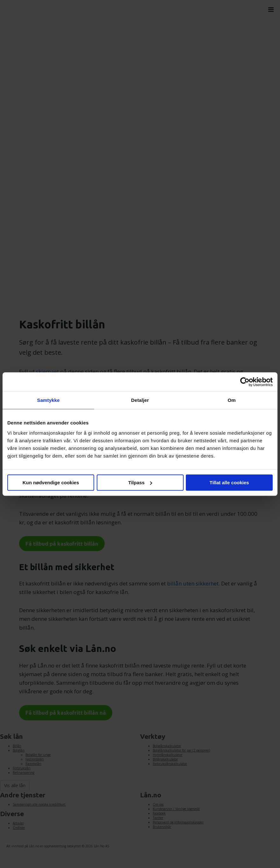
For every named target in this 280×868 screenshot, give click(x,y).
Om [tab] (231, 400)
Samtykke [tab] (49, 400)
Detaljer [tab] (140, 400)
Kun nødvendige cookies (51, 483)
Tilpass (140, 483)
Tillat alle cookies (229, 483)
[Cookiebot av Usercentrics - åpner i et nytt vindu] (245, 382)
